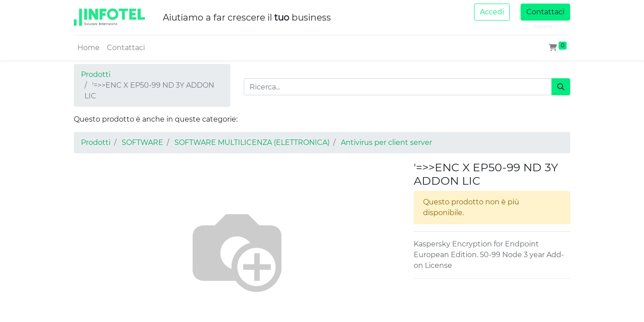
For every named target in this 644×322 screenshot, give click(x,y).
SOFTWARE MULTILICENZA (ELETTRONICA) (252, 142)
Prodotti (96, 74)
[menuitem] (89, 48)
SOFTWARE (142, 142)
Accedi (492, 12)
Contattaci (545, 12)
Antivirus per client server (386, 142)
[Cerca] (561, 87)
